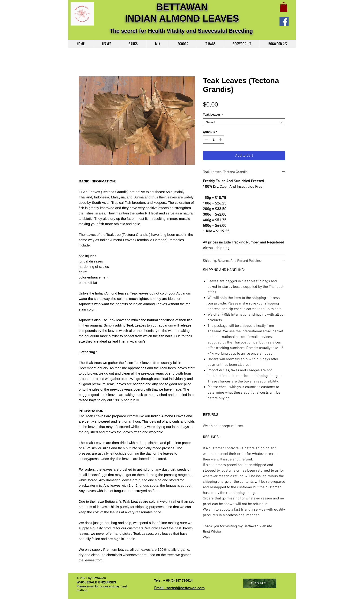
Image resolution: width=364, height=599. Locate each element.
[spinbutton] (214, 140)
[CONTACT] (260, 583)
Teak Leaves (213, 115)
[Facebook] (284, 21)
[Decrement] (206, 140)
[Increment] (221, 140)
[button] (284, 7)
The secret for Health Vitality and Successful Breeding (182, 31)
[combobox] (244, 122)
